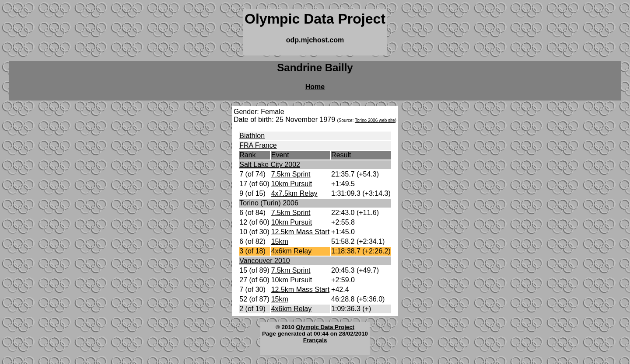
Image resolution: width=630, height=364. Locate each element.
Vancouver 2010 (264, 261)
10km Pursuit (292, 184)
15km (280, 241)
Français (315, 340)
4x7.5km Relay (294, 193)
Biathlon (252, 136)
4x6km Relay (291, 251)
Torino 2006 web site (375, 120)
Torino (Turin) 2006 (269, 203)
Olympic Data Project (325, 327)
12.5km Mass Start (300, 232)
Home (315, 87)
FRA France (258, 145)
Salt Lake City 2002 (270, 165)
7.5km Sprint (291, 174)
